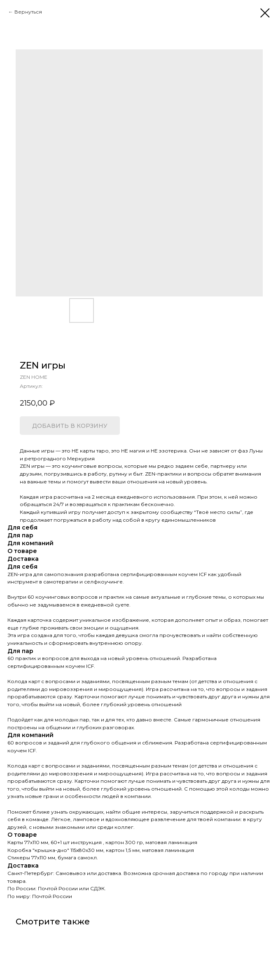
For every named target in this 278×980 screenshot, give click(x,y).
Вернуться (28, 12)
